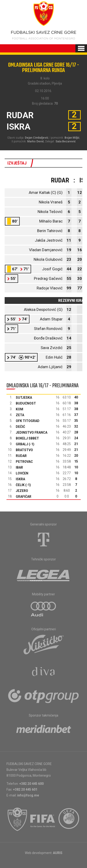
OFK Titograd (28, 421)
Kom (19, 409)
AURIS (58, 853)
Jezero (22, 491)
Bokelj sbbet (27, 438)
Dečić (20, 427)
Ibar (19, 467)
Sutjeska (24, 398)
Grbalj (22, 444)
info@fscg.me (28, 795)
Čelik (20, 485)
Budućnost (26, 403)
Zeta (20, 415)
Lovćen (22, 473)
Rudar (21, 456)
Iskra (20, 479)
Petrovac (24, 462)
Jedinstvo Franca (32, 432)
